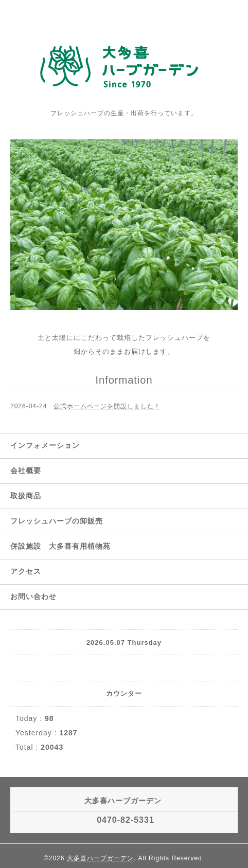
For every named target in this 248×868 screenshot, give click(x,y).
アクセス (26, 571)
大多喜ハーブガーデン (100, 858)
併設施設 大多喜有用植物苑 (60, 546)
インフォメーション (45, 445)
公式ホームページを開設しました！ (107, 406)
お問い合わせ (33, 596)
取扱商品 (26, 496)
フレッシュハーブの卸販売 (57, 521)
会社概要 (26, 471)
